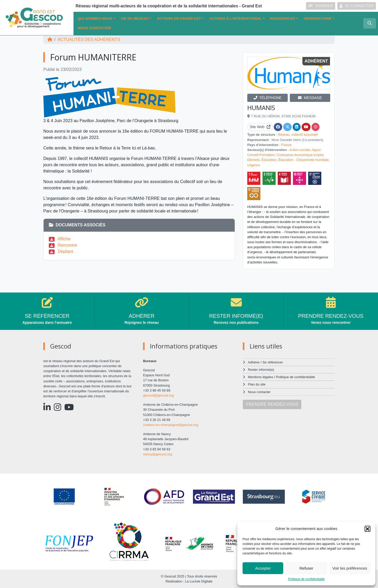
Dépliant (65, 251)
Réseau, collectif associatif (298, 135)
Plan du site (257, 384)
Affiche (64, 239)
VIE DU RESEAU (135, 19)
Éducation (269, 160)
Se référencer (273, 362)
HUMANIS (261, 108)
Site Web (260, 127)
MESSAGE (310, 98)
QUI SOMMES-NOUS (95, 19)
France (286, 145)
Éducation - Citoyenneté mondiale (303, 160)
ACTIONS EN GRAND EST (179, 19)
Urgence (254, 165)
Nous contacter (94, 28)
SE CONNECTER (357, 6)
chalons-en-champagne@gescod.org (171, 425)
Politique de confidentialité (306, 579)
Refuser (306, 568)
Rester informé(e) (261, 370)
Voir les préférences (350, 568)
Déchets (253, 160)
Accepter (263, 568)
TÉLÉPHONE (268, 98)
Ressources (283, 19)
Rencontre (67, 245)
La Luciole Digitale (199, 581)
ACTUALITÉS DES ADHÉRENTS (89, 40)
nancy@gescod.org (157, 454)
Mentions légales (261, 377)
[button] (367, 529)
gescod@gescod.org (159, 395)
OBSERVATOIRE (317, 19)
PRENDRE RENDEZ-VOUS (272, 404)
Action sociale (300, 150)
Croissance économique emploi (300, 155)
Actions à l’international (235, 19)
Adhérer (254, 362)
